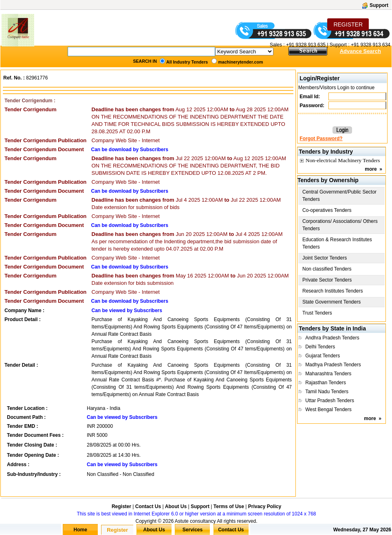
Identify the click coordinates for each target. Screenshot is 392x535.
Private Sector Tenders (327, 280)
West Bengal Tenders (328, 410)
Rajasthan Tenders (326, 383)
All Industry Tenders (187, 62)
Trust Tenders (317, 313)
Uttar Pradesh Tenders (330, 401)
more (371, 169)
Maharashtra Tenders (328, 374)
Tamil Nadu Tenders (327, 392)
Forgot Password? (321, 139)
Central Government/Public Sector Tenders (339, 196)
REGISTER (348, 24)
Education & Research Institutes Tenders (337, 243)
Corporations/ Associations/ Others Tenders (340, 225)
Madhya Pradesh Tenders (333, 365)
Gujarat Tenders (323, 356)
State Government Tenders (331, 302)
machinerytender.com (240, 62)
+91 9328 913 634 (371, 45)
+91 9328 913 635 (305, 45)
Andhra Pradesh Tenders (332, 338)
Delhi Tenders (320, 347)
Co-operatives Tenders (327, 210)
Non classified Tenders (327, 269)
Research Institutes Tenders (333, 291)
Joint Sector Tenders (325, 258)
